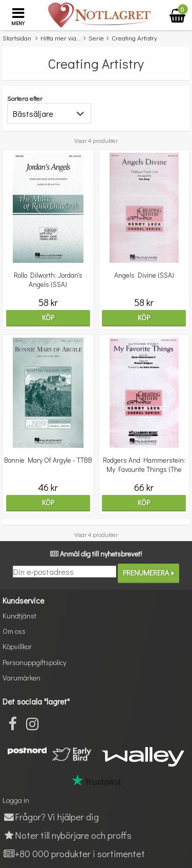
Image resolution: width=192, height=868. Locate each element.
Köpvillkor (17, 646)
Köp (48, 317)
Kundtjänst (19, 616)
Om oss (14, 631)
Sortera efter (25, 98)
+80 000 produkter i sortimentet (74, 853)
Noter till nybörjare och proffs (67, 835)
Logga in (16, 800)
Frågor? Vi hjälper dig (51, 817)
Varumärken (22, 678)
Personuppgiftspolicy (34, 662)
